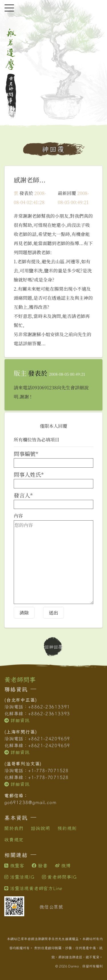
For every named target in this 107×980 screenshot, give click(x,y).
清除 (24, 613)
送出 (53, 613)
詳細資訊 (17, 720)
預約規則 (67, 828)
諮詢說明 (40, 828)
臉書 (40, 866)
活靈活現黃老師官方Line (33, 888)
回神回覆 (54, 647)
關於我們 (14, 828)
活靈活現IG (19, 877)
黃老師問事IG (59, 877)
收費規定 (14, 840)
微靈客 (14, 866)
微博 (63, 866)
